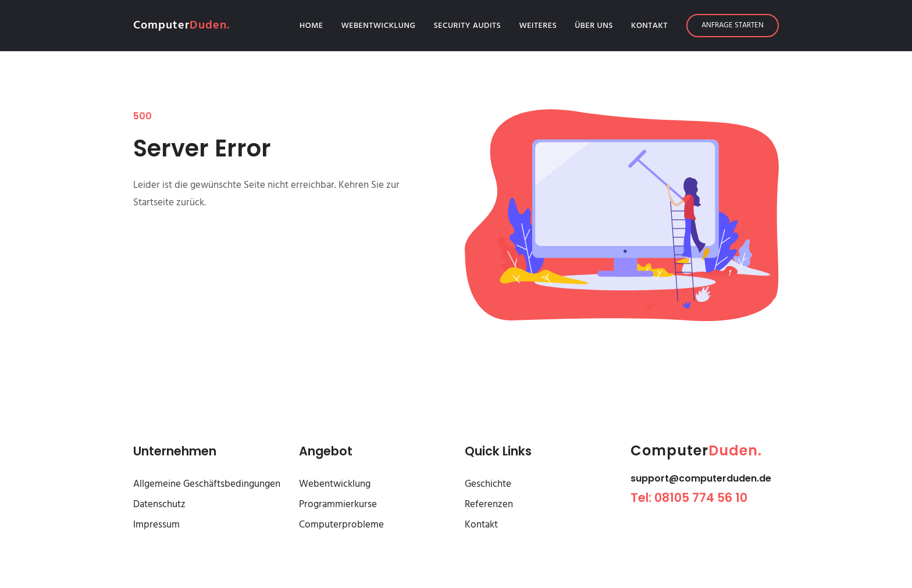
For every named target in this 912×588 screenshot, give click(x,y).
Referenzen (489, 505)
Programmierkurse (338, 505)
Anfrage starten (733, 25)
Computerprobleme (341, 525)
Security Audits (468, 26)
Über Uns (594, 26)
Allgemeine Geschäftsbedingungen (207, 484)
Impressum (156, 525)
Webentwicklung (379, 26)
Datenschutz (159, 505)
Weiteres (538, 26)
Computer (181, 26)
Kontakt (649, 26)
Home (314, 26)
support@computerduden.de (701, 478)
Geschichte (488, 484)
